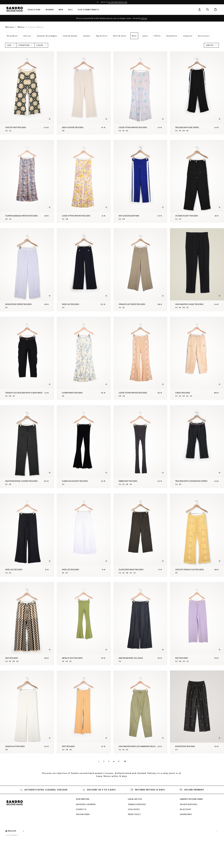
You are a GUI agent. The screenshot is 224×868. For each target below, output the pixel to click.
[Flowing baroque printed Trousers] (27, 181)
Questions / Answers (86, 804)
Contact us (81, 809)
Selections (34, 10)
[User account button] (200, 10)
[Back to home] (15, 10)
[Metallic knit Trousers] (84, 624)
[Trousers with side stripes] (197, 93)
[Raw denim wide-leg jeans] (140, 624)
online (144, 18)
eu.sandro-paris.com (118, 2)
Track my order (83, 814)
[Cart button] (215, 10)
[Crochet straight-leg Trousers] (197, 535)
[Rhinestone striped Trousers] (27, 270)
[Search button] (207, 10)
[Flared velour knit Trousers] (84, 447)
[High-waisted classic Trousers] (197, 270)
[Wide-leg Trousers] (84, 270)
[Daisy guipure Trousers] (84, 93)
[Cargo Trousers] (197, 358)
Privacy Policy (134, 814)
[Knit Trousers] (27, 624)
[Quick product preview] (50, 119)
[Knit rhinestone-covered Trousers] (27, 447)
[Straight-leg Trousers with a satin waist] (27, 358)
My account (185, 809)
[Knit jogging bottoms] (140, 181)
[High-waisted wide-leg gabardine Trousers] (140, 712)
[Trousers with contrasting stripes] (197, 447)
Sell (70, 10)
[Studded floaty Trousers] (197, 181)
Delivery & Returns (188, 804)
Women (50, 10)
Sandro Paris (186, 814)
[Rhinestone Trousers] (197, 712)
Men (61, 10)
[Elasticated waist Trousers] (140, 535)
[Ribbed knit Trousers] (140, 447)
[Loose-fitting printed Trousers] (140, 93)
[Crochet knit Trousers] (27, 93)
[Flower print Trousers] (84, 358)
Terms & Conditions (137, 804)
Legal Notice (134, 809)
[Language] (18, 831)
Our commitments (88, 10)
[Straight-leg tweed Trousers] (140, 270)
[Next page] (125, 761)
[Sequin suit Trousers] (27, 712)
